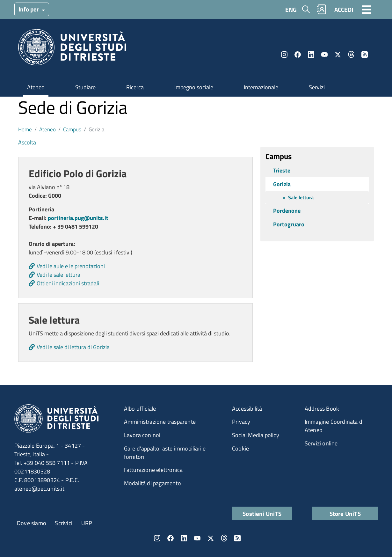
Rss (365, 55)
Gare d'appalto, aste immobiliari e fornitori (165, 453)
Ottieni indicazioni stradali (68, 283)
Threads (351, 55)
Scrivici (64, 523)
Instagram (284, 55)
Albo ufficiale (140, 409)
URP (87, 523)
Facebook (298, 55)
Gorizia (282, 184)
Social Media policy (256, 435)
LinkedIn (311, 55)
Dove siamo (32, 523)
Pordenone (287, 211)
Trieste (282, 170)
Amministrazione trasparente (160, 422)
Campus (72, 129)
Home (25, 129)
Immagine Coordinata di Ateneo (334, 426)
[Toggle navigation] (367, 9)
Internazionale (261, 87)
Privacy (241, 422)
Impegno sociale (194, 87)
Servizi (317, 87)
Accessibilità (247, 409)
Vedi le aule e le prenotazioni (71, 266)
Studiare (85, 87)
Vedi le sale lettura (58, 275)
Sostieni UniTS (262, 513)
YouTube (324, 55)
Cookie (240, 448)
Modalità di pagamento (152, 483)
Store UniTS (345, 513)
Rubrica (322, 9)
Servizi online (321, 443)
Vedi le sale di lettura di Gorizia (73, 347)
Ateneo (36, 87)
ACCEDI (344, 9)
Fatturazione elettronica (153, 470)
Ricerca (135, 87)
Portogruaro (289, 224)
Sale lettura (301, 197)
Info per (29, 9)
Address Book (322, 409)
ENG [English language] (291, 9)
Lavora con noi (142, 435)
